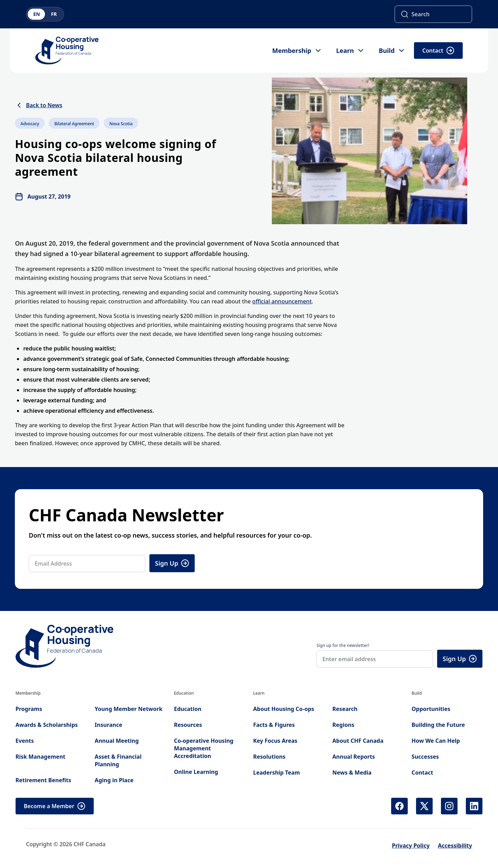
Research (345, 709)
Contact (438, 51)
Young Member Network (129, 709)
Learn (351, 51)
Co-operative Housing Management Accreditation (204, 748)
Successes (425, 757)
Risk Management (40, 757)
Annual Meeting (117, 741)
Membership (297, 51)
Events (25, 741)
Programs (29, 709)
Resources (188, 725)
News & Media (352, 773)
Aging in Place (114, 780)
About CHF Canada (358, 741)
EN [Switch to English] (36, 14)
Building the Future (438, 725)
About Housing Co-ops (284, 709)
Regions (343, 725)
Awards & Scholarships (47, 725)
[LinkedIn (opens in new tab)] (474, 806)
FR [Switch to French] (54, 14)
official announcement (282, 301)
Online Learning (196, 772)
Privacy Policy (411, 846)
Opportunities (431, 709)
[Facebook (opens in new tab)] (399, 806)
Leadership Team (276, 773)
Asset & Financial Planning (118, 760)
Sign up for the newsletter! (343, 645)
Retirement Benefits (43, 780)
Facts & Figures (274, 725)
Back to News (39, 105)
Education (188, 709)
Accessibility (455, 846)
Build (392, 51)
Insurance (109, 725)
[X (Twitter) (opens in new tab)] (424, 806)
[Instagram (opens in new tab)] (449, 806)
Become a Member (55, 806)
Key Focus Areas (275, 741)
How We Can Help (436, 741)
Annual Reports (354, 757)
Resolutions (269, 757)
